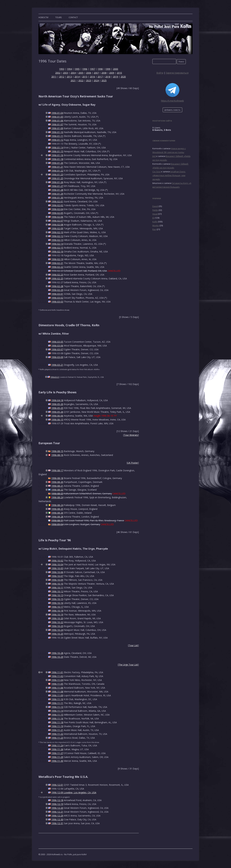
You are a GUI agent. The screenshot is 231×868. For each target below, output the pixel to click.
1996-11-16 (57, 719)
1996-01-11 (57, 136)
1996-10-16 (57, 603)
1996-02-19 (57, 259)
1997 (92, 69)
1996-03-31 (55, 377)
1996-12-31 (57, 823)
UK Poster (133, 463)
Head (155, 214)
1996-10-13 (57, 595)
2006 (89, 73)
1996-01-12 (57, 140)
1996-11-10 (57, 699)
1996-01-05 (57, 117)
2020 (123, 77)
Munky (156, 225)
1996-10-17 (57, 607)
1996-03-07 (57, 349)
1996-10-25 (57, 634)
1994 (69, 69)
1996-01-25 (57, 178)
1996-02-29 (57, 290)
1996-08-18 (57, 478)
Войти (160, 73)
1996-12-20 (57, 808)
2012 (62, 77)
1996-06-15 (57, 420)
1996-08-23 (57, 494)
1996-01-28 (57, 190)
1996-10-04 (57, 564)
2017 (100, 77)
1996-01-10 (57, 132)
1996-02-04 (57, 209)
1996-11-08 (57, 692)
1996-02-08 (57, 225)
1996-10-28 (57, 653)
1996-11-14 (57, 711)
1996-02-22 (57, 267)
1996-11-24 (57, 745)
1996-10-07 (57, 576)
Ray (154, 229)
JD (153, 218)
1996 (85, 69)
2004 (73, 73)
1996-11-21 (57, 730)
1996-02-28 (57, 286)
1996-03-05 (57, 342)
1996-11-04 (57, 680)
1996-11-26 (57, 749)
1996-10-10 (57, 584)
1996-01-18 (57, 159)
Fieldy (155, 210)
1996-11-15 (57, 715)
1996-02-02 (57, 205)
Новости (43, 17)
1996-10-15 (57, 599)
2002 (58, 73)
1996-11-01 (57, 672)
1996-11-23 (57, 738)
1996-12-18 (57, 800)
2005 (81, 73)
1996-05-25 (57, 408)
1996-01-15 (57, 151)
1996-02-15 (57, 248)
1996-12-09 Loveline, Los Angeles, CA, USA (74, 792)
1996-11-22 (57, 734)
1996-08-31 (57, 520)
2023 (89, 80)
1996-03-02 (57, 298)
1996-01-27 (57, 186)
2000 (116, 69)
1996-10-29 (57, 657)
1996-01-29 (57, 194)
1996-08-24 (57, 497)
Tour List (133, 645)
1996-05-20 (57, 404)
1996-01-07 (57, 124)
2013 (69, 77)
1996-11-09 (57, 695)
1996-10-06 (57, 572)
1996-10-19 (57, 615)
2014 (77, 77)
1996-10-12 (57, 591)
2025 (104, 80)
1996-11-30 (57, 761)
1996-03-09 (57, 357)
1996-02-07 (57, 221)
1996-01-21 (57, 167)
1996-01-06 (57, 121)
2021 (73, 80)
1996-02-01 (57, 201)
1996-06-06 (57, 416)
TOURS (58, 17)
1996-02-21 (57, 263)
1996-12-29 (57, 816)
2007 (96, 73)
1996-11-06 (57, 688)
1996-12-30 (57, 819)
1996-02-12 (57, 236)
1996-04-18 (57, 400)
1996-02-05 (57, 213)
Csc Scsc (156, 172)
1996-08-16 (57, 455)
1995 (77, 69)
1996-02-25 (57, 279)
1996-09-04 (57, 524)
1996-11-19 (57, 726)
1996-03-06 (57, 346)
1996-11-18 (57, 722)
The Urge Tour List (128, 665)
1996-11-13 (57, 707)
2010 (119, 73)
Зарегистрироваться (177, 73)
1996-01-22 (57, 171)
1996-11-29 (57, 757)
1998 (100, 69)
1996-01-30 (57, 198)
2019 (116, 77)
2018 (108, 77)
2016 (92, 77)
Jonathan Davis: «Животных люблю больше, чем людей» (169, 175)
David (155, 206)
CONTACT (73, 17)
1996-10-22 (57, 622)
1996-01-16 (57, 155)
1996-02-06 (57, 217)
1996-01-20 (57, 163)
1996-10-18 (57, 611)
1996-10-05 (57, 568)
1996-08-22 (57, 490)
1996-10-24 (57, 630)
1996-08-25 (57, 509)
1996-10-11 (57, 588)
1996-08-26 (57, 513)
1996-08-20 (57, 482)
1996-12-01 (57, 785)
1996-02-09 (57, 228)
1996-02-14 (57, 244)
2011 (54, 77)
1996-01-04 (57, 113)
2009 (112, 73)
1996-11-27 (57, 753)
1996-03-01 (57, 294)
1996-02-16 (57, 252)
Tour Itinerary (131, 435)
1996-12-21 (57, 812)
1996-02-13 (57, 240)
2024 (96, 80)
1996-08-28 (57, 517)
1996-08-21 (57, 486)
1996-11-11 (57, 703)
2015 (85, 77)
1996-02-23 (57, 275)
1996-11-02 (57, 676)
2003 (65, 73)
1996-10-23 (57, 626)
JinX (154, 156)
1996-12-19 (57, 804)
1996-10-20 (57, 618)
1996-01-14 (57, 148)
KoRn (155, 222)
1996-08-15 (57, 451)
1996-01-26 (57, 182)
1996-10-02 (57, 561)
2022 (81, 80)
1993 (62, 69)
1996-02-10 (57, 232)
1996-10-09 (57, 580)
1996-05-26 (57, 412)
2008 (104, 73)
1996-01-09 (57, 128)
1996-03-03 (57, 302)
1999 (108, 69)
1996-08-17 (57, 470)
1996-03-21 (57, 365)
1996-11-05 (57, 684)
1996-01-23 (57, 175)
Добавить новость (172, 110)
